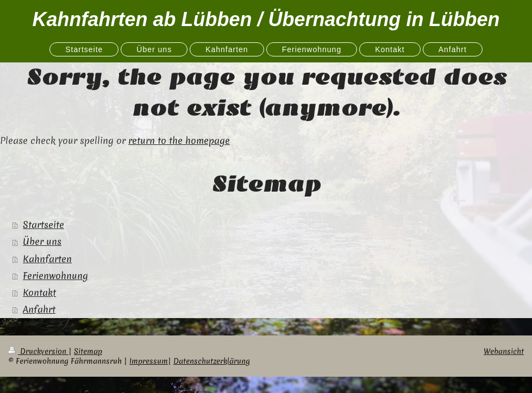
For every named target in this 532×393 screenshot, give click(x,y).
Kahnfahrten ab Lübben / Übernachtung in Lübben (266, 19)
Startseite (43, 225)
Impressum (149, 361)
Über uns (42, 242)
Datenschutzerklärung (212, 361)
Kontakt (39, 293)
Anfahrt (39, 309)
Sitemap (88, 351)
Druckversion (38, 351)
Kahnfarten (47, 259)
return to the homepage (179, 141)
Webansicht (504, 351)
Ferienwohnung (55, 276)
